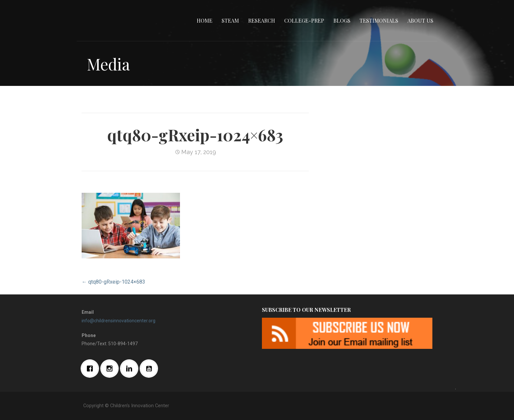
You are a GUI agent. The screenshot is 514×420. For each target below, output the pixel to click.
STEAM (230, 20)
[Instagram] (111, 369)
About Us (420, 20)
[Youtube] (150, 369)
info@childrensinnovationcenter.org (119, 321)
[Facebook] (91, 369)
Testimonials (379, 20)
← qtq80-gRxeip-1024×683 (113, 282)
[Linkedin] (131, 369)
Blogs (342, 20)
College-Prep (304, 20)
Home (205, 20)
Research (262, 20)
